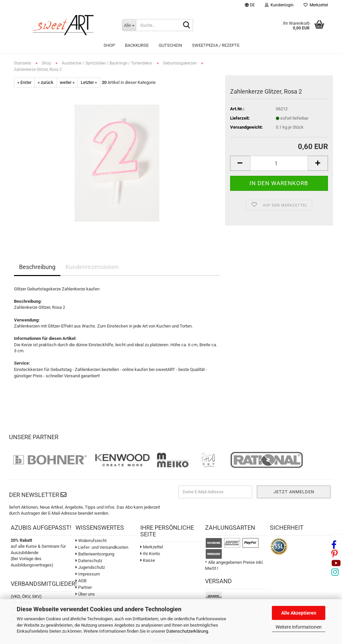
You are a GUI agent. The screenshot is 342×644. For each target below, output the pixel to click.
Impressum (88, 574)
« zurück (46, 82)
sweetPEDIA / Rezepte (216, 45)
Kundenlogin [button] (279, 5)
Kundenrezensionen (92, 267)
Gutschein (170, 45)
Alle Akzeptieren (299, 613)
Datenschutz (89, 561)
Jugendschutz (90, 567)
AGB (81, 581)
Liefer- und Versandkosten (102, 547)
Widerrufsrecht (91, 541)
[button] (250, 6)
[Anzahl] (279, 163)
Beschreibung (37, 267)
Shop (109, 45)
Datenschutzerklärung (187, 631)
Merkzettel (316, 5)
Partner (84, 587)
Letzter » (89, 82)
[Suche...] (129, 25)
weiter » (67, 82)
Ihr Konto (150, 554)
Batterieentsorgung (95, 554)
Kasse (148, 560)
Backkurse (137, 45)
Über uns (85, 594)
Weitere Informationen (299, 627)
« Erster (24, 82)
